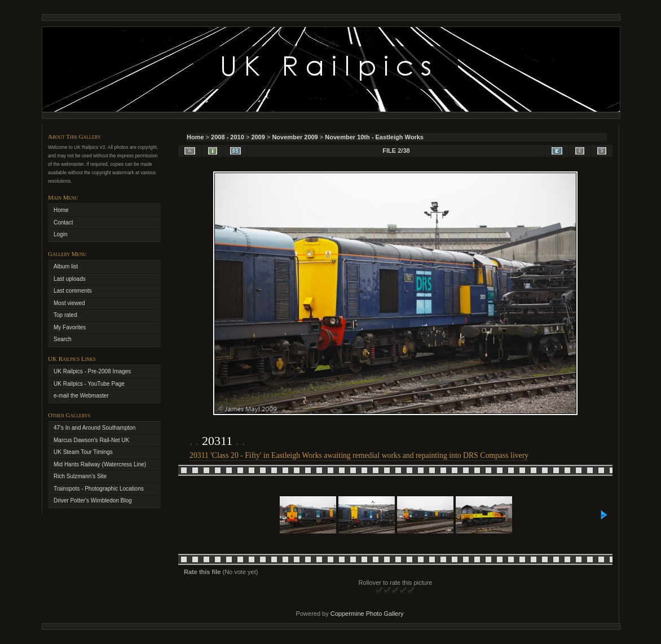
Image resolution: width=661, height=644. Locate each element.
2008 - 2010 (228, 137)
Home (195, 137)
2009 (258, 137)
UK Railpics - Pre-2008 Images (92, 371)
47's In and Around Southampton (94, 428)
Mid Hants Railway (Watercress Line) (100, 464)
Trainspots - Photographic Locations (99, 489)
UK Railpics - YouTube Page (89, 384)
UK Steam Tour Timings (83, 452)
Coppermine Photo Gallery (367, 614)
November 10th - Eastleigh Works (374, 137)
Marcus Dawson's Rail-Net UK (91, 440)
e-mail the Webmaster (81, 396)
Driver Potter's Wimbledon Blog (93, 500)
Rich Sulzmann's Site (80, 476)
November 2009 (295, 137)
